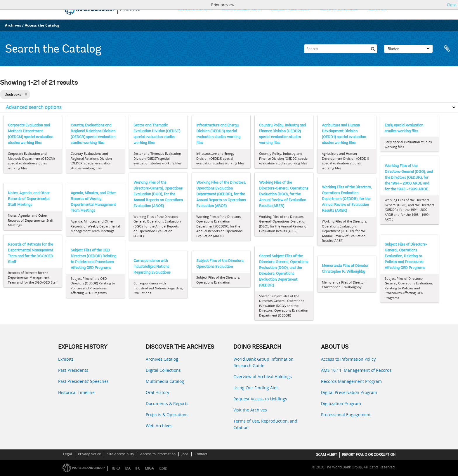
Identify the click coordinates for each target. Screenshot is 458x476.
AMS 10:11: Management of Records (356, 370)
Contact (201, 454)
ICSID (163, 468)
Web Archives (159, 426)
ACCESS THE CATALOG (290, 9)
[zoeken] (373, 49)
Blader (408, 49)
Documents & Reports (167, 403)
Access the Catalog (42, 25)
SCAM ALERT (327, 455)
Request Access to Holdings (260, 399)
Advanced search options (34, 107)
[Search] (341, 49)
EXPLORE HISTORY (195, 9)
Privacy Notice (90, 454)
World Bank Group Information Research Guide (263, 362)
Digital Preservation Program (349, 392)
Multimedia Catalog (165, 381)
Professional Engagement (346, 415)
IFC (138, 468)
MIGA (149, 468)
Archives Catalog (162, 359)
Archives (13, 25)
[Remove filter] (26, 94)
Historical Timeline (76, 392)
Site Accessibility (121, 454)
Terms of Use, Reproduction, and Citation (265, 424)
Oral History (157, 392)
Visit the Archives (250, 410)
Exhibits (66, 359)
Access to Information (158, 454)
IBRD (116, 468)
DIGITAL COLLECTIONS (241, 9)
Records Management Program (351, 381)
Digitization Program (341, 403)
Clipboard (447, 49)
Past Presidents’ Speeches (83, 381)
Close (452, 5)
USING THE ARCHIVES (339, 9)
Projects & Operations (167, 415)
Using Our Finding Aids (256, 388)
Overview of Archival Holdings (263, 377)
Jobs (185, 454)
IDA (128, 468)
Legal (67, 454)
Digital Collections (163, 370)
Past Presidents (73, 370)
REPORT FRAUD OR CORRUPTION (369, 455)
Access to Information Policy (348, 359)
